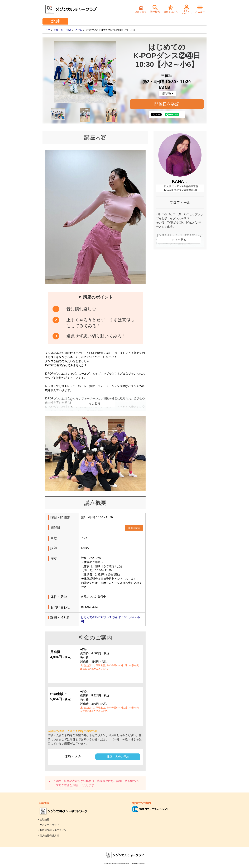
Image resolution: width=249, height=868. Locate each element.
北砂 (69, 30)
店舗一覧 (58, 30)
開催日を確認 (167, 104)
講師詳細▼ (168, 93)
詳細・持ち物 (125, 831)
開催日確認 (134, 578)
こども (79, 30)
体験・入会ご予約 (118, 806)
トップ (47, 30)
